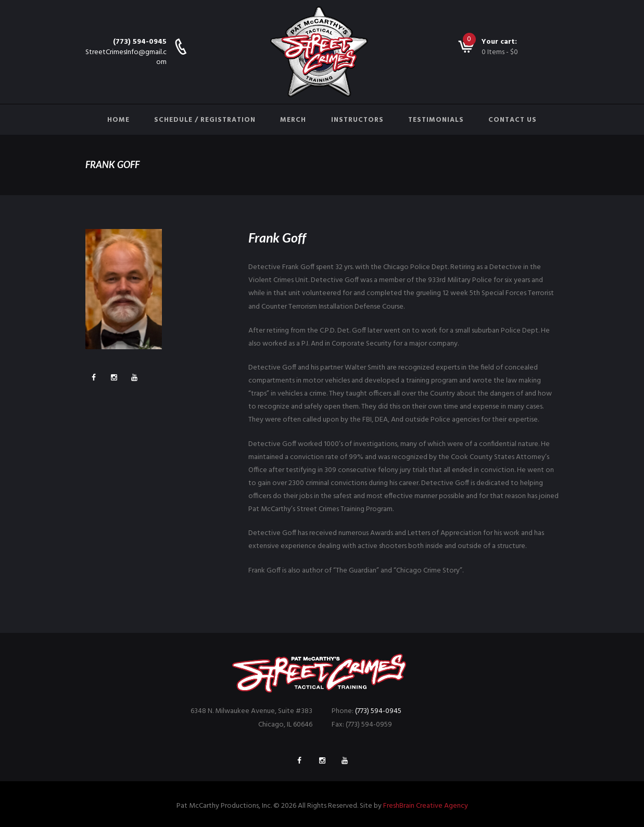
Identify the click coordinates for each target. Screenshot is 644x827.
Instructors (357, 120)
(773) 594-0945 (140, 42)
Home (118, 120)
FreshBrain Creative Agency (426, 806)
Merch (293, 120)
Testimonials (436, 120)
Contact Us (513, 120)
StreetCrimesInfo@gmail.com (126, 57)
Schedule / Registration (205, 120)
